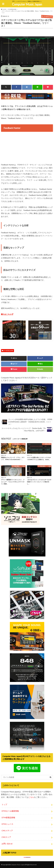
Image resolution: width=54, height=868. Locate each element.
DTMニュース (7, 824)
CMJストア (6, 837)
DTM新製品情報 (8, 351)
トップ (4, 804)
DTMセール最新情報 (10, 811)
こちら (31, 797)
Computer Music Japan (27, 4)
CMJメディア (7, 831)
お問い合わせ (7, 844)
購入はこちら (6, 314)
